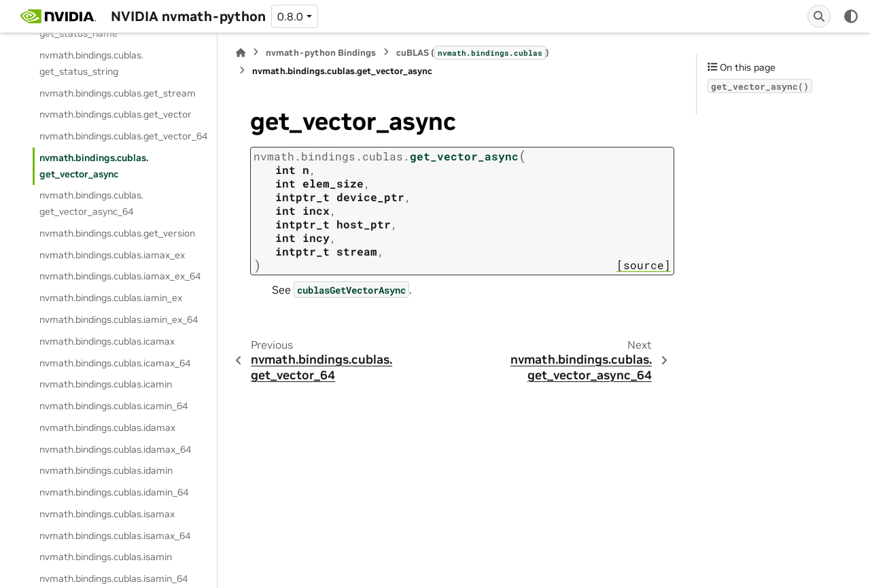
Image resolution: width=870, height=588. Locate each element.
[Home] (241, 53)
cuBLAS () (473, 52)
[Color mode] (851, 16)
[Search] (819, 16)
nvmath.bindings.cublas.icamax (107, 341)
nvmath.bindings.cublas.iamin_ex (111, 298)
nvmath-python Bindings (321, 53)
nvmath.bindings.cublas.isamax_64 (115, 536)
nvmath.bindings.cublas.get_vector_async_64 (91, 203)
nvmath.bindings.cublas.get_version (117, 233)
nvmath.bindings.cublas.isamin (106, 557)
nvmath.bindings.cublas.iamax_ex (112, 255)
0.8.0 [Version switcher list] (290, 16)
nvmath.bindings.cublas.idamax (107, 428)
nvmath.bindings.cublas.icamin (106, 384)
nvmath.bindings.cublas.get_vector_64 (123, 136)
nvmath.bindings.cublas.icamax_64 (115, 363)
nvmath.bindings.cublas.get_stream (118, 93)
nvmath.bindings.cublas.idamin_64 (114, 492)
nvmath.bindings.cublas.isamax (107, 514)
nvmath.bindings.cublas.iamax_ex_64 (120, 276)
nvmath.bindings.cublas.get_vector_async (94, 166)
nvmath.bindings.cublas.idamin (106, 470)
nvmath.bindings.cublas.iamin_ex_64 (119, 319)
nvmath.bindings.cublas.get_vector (116, 114)
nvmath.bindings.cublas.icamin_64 (114, 406)
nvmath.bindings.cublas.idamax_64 (115, 449)
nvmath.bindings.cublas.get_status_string (91, 63)
